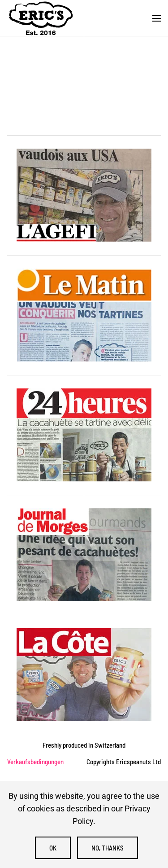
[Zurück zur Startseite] (40, 18)
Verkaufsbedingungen (35, 762)
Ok (53, 848)
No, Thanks (108, 848)
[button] (157, 18)
